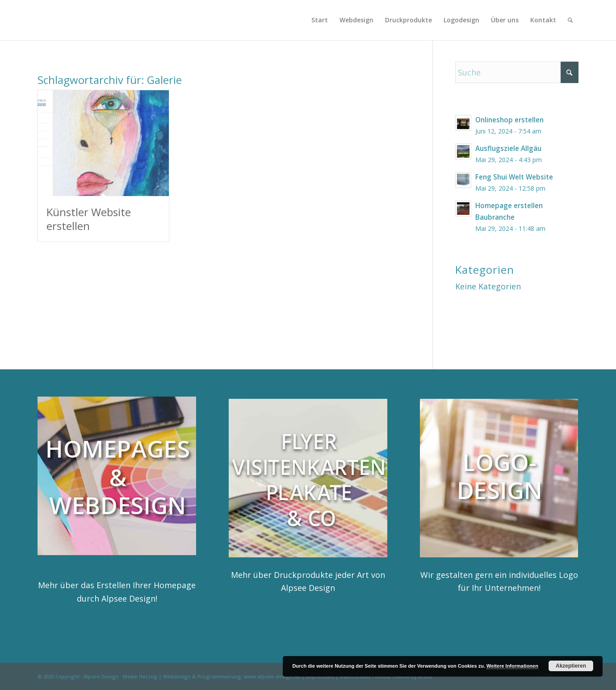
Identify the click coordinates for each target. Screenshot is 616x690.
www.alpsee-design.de (272, 676)
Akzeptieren (571, 666)
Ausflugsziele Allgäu (508, 148)
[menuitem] (320, 20)
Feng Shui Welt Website (514, 177)
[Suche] (570, 20)
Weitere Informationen (512, 666)
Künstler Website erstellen (89, 219)
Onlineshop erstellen (509, 120)
